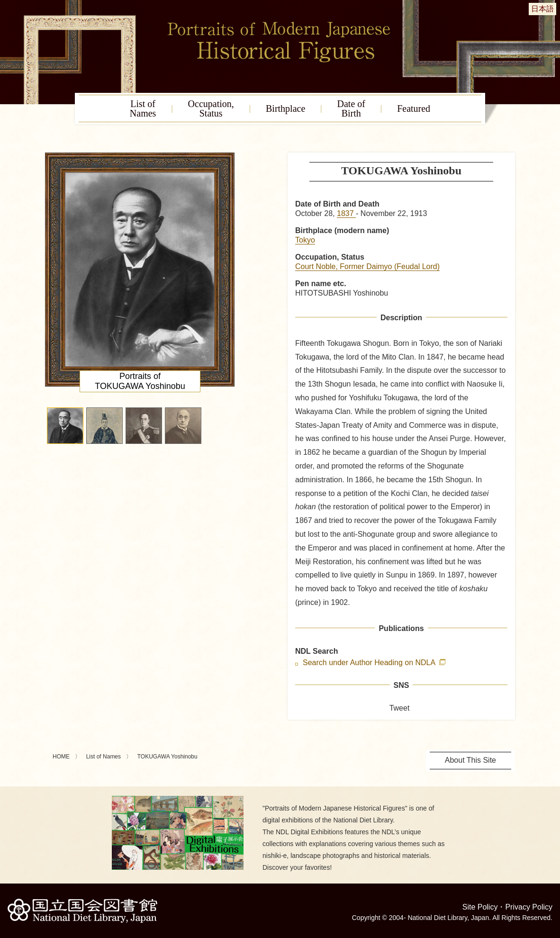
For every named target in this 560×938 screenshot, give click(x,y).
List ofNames (143, 108)
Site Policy (480, 907)
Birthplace (285, 108)
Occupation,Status (211, 108)
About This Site (470, 760)
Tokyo (305, 240)
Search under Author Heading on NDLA (370, 663)
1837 (346, 213)
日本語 (542, 9)
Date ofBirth (351, 108)
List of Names (104, 757)
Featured (414, 108)
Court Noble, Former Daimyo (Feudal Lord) (367, 266)
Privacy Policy (529, 907)
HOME (61, 757)
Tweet (400, 708)
